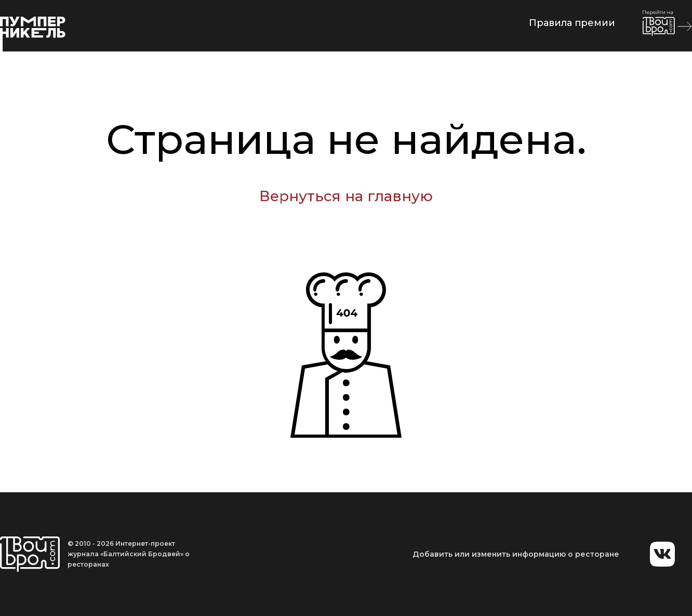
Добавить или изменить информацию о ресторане (516, 554)
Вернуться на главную (346, 196)
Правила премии (572, 23)
